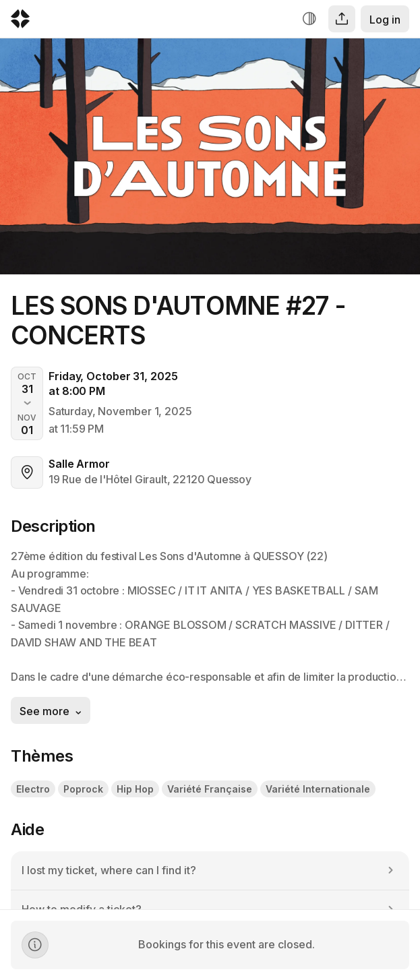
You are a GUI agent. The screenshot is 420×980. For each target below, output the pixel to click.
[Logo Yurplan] (20, 22)
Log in (385, 20)
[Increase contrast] (309, 19)
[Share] (342, 19)
